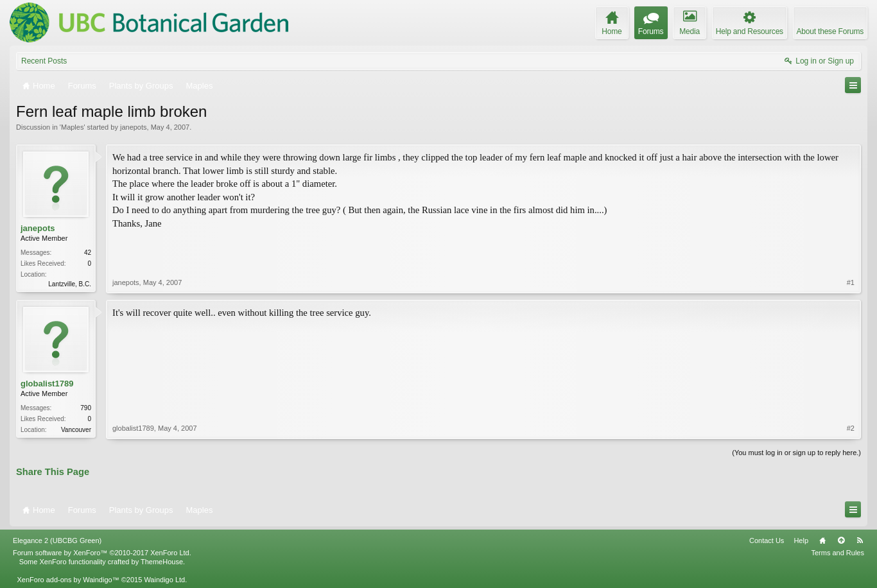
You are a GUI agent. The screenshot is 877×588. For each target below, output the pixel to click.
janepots (134, 127)
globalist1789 (47, 384)
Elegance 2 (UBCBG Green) (57, 540)
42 (88, 253)
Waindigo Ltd (164, 580)
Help (801, 540)
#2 (851, 428)
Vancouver (76, 430)
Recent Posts (44, 61)
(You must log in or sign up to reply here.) (796, 453)
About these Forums (830, 31)
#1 (851, 282)
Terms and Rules (838, 553)
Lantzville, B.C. (70, 284)
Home (822, 540)
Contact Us (767, 540)
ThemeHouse (162, 562)
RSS (860, 540)
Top (841, 540)
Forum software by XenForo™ (102, 553)
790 (86, 408)
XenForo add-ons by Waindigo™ (68, 580)
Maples (72, 127)
